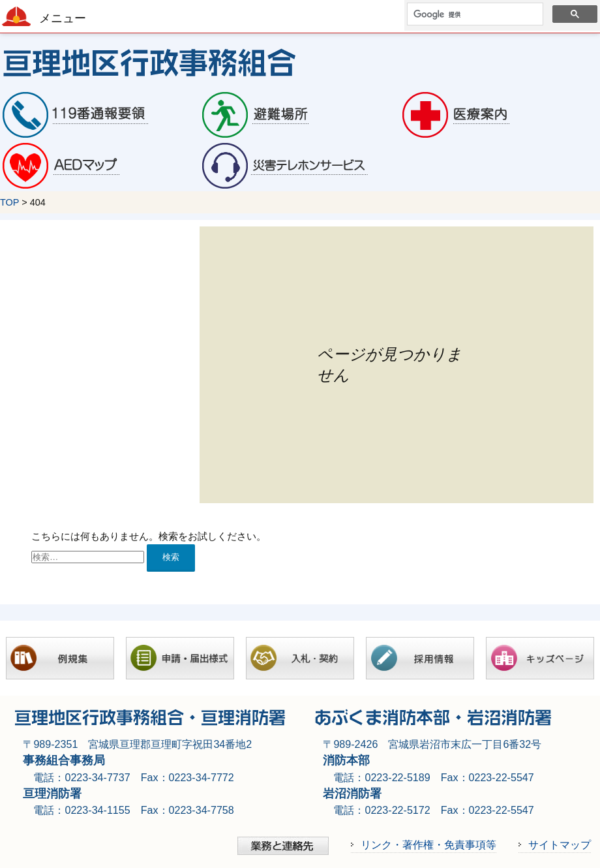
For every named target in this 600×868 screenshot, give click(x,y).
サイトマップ (560, 845)
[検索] (474, 14)
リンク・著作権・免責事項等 (428, 845)
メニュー (63, 18)
